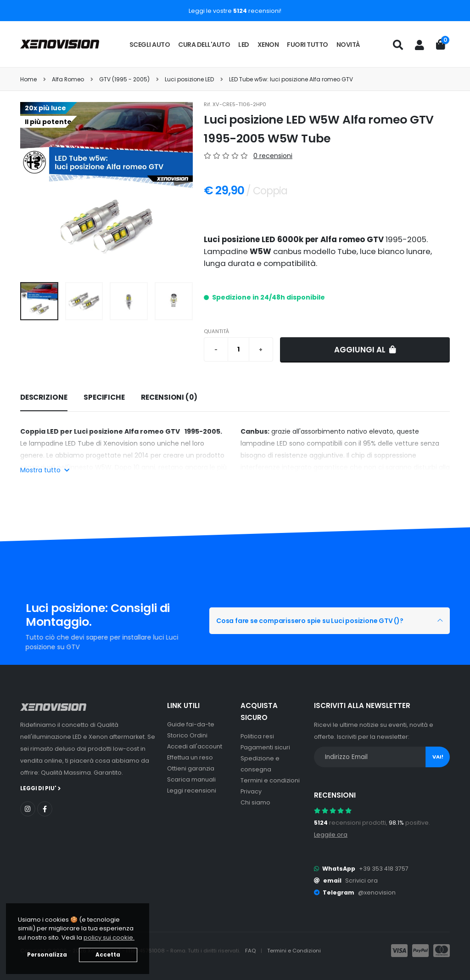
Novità (348, 45)
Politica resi (257, 736)
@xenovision (377, 892)
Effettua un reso (190, 757)
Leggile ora (331, 835)
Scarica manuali (191, 779)
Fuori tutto (308, 45)
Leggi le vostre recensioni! (235, 11)
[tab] (44, 398)
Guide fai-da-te (191, 724)
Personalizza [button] (47, 955)
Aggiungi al (365, 350)
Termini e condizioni (270, 780)
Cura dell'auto (204, 45)
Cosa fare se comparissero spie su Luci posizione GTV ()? (310, 621)
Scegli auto (150, 45)
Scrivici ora (361, 881)
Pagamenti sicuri (265, 747)
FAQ (251, 951)
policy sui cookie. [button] (109, 938)
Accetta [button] (108, 955)
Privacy (251, 791)
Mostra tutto (45, 470)
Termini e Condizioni (294, 951)
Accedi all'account (195, 746)
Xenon (268, 45)
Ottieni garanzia (191, 768)
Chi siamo (255, 802)
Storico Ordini (187, 735)
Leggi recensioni (192, 790)
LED (244, 45)
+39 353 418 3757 (384, 869)
